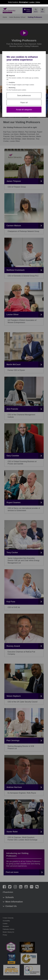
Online (38, 2)
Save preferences (24, 95)
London (32, 2)
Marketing (12, 88)
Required (12, 76)
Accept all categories (24, 110)
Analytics (12, 82)
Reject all (24, 103)
